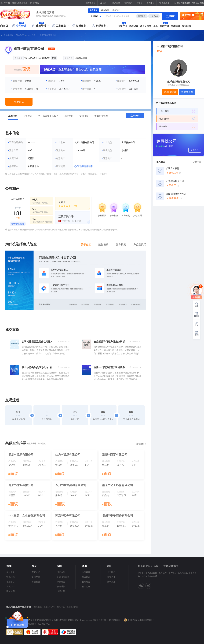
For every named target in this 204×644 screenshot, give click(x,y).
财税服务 (101, 26)
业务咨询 (86, 572)
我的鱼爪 (128, 3)
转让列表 (32, 35)
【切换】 (36, 3)
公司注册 (123, 26)
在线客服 (164, 3)
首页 (6, 26)
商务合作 (111, 577)
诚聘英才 (111, 582)
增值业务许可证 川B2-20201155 (106, 620)
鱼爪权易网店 (72, 607)
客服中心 (11, 582)
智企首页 (20, 35)
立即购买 (19, 102)
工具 (156, 26)
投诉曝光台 (91, 3)
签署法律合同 (63, 577)
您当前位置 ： (9, 35)
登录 (104, 3)
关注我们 (175, 26)
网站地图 (11, 591)
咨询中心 (151, 3)
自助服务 (11, 572)
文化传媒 (154, 16)
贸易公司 (142, 16)
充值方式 (36, 572)
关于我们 (111, 572)
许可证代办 (146, 26)
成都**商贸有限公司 (48, 35)
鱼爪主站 (116, 3)
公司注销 (164, 26)
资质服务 (81, 26)
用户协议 (61, 572)
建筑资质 (41, 26)
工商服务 (61, 26)
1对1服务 (61, 582)
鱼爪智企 (38, 607)
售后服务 (86, 582)
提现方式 (36, 577)
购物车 (139, 3)
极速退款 (61, 587)
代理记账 (134, 26)
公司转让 (21, 26)
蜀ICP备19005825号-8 (72, 620)
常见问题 (186, 26)
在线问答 (11, 587)
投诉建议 (86, 577)
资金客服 (86, 587)
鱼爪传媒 (61, 607)
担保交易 (61, 591)
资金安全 (36, 582)
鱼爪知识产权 (49, 607)
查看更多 (140, 444)
